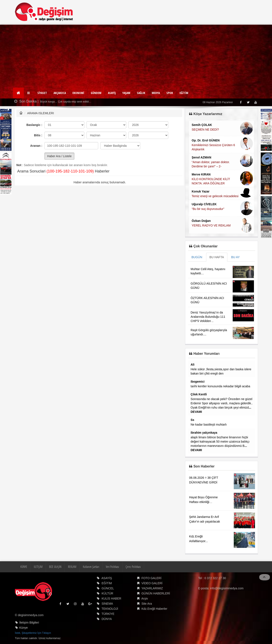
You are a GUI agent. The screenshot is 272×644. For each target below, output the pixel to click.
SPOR (170, 93)
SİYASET (42, 93)
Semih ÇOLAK (202, 125)
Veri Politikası (112, 567)
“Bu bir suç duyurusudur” (208, 209)
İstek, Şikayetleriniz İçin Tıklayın (33, 633)
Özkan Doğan (201, 221)
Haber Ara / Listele (59, 156)
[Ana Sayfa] (18, 93)
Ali (193, 365)
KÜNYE (24, 567)
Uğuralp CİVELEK (204, 204)
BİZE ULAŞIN (55, 567)
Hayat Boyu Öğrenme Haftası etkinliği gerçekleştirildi (203, 502)
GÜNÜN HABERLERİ (156, 593)
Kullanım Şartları (91, 567)
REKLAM (72, 567)
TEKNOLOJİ (110, 609)
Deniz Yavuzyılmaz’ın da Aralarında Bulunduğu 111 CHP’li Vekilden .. (208, 317)
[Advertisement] (136, 57)
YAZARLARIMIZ (152, 588)
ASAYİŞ (112, 93)
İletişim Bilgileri (29, 623)
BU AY (235, 257)
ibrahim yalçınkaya (204, 433)
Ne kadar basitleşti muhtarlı (209, 425)
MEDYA (156, 93)
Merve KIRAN (201, 174)
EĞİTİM (184, 93)
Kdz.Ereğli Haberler (154, 609)
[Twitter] (248, 102)
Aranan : (36, 146)
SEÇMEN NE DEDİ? (205, 130)
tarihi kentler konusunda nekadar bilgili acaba (220, 386)
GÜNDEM (96, 93)
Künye (24, 628)
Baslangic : (34, 125)
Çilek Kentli (199, 394)
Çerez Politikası (133, 567)
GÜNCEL (108, 588)
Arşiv (145, 598)
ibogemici (198, 382)
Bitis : (38, 135)
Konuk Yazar (201, 191)
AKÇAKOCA (60, 93)
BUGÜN (197, 257)
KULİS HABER (111, 598)
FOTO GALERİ (152, 578)
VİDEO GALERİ (152, 583)
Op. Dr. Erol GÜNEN (206, 140)
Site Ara (147, 604)
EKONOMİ (78, 93)
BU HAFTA (217, 257)
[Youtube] (256, 102)
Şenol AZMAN (201, 157)
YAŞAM (126, 93)
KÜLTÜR (107, 593)
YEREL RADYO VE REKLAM (211, 225)
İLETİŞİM (38, 567)
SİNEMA (107, 604)
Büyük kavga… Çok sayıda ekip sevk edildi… (65, 102)
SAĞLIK (141, 93)
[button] (29, 93)
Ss (192, 420)
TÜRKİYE (108, 614)
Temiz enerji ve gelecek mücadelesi (215, 196)
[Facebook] (241, 102)
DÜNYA (107, 619)
